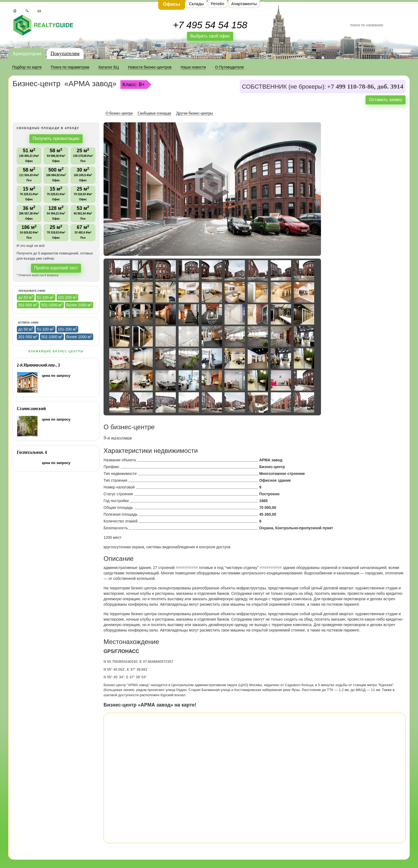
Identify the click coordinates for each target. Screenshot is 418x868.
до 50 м (26, 297)
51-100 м (46, 297)
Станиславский (31, 408)
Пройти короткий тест (56, 268)
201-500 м (28, 305)
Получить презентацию (56, 139)
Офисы (172, 4)
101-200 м (68, 297)
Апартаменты (244, 4)
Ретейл (218, 4)
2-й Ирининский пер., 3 (38, 365)
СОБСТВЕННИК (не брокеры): (284, 87)
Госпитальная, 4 (32, 452)
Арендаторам (27, 53)
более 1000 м (79, 305)
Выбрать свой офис (210, 36)
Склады (196, 4)
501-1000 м (52, 305)
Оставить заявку (386, 100)
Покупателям (65, 53)
